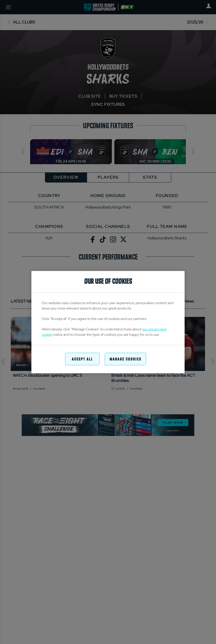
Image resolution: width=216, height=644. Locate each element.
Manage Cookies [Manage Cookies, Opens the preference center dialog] (125, 359)
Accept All (82, 359)
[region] (108, 322)
